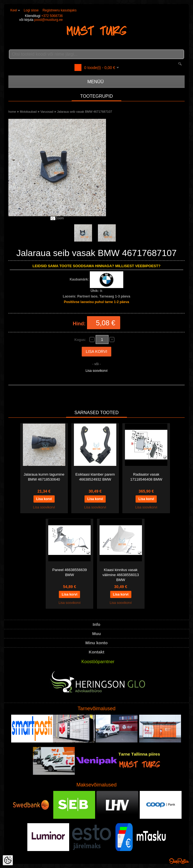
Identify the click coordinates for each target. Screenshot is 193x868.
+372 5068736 (52, 16)
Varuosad (47, 112)
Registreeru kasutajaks (59, 10)
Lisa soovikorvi (97, 371)
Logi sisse (31, 10)
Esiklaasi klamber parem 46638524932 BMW (95, 477)
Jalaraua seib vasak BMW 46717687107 (85, 112)
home (12, 112)
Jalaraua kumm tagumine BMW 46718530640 (44, 477)
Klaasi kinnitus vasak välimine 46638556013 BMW (121, 575)
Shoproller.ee (179, 861)
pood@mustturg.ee (49, 20)
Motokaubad (28, 112)
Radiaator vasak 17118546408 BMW (146, 477)
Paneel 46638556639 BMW (70, 572)
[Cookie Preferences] (8, 860)
